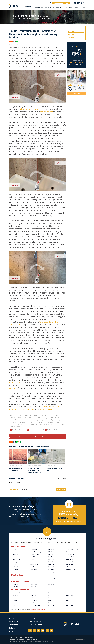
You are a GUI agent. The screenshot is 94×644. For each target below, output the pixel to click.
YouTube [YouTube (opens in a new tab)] (43, 630)
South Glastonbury (72, 549)
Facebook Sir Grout (19, 430)
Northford (51, 595)
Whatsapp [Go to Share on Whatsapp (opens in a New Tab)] (17, 42)
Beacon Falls (16, 593)
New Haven (34, 603)
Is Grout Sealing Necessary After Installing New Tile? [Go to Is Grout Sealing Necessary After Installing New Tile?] (34, 471)
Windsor (69, 567)
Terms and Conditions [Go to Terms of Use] (32, 640)
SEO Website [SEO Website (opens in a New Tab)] (75, 639)
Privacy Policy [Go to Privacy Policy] (21, 640)
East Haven (16, 603)
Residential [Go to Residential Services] (39, 7)
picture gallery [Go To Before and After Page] (46, 112)
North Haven (52, 593)
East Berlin (34, 549)
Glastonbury (34, 564)
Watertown (34, 578)
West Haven (70, 598)
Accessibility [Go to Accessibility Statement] (12, 640)
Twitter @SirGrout (47, 409)
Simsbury (51, 572)
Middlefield (52, 549)
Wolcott (69, 600)
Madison (33, 595)
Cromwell (16, 569)
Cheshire (15, 600)
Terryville (15, 578)
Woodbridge (70, 603)
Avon (14, 549)
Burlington (16, 562)
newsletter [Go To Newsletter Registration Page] (13, 388)
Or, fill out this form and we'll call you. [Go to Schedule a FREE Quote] (69, 522)
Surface (71, 37)
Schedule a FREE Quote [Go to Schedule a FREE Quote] (61, 3)
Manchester (34, 569)
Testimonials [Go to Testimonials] (73, 7)
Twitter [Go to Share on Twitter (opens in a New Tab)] (15, 42)
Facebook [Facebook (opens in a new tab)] (34, 630)
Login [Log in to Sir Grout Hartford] (10, 489)
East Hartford (35, 554)
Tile (18, 436)
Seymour (51, 605)
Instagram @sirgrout (25, 409)
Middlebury (34, 598)
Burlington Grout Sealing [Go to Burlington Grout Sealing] (29, 109)
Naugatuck (34, 600)
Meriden (33, 572)
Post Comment (61, 489)
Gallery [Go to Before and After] (58, 7)
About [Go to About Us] (65, 7)
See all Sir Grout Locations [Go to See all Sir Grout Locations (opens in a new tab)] (39, 609)
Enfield (32, 559)
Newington (52, 559)
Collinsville (16, 567)
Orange (51, 598)
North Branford (35, 605)
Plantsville (51, 564)
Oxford (50, 600)
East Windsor (34, 557)
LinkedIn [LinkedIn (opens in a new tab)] (47, 630)
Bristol (14, 557)
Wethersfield (70, 564)
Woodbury (52, 578)
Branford (15, 598)
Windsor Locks (71, 569)
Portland (51, 567)
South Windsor (71, 552)
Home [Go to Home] (10, 27)
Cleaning (27, 436)
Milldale (51, 554)
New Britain (52, 557)
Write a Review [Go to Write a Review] (50, 3)
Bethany (15, 595)
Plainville (51, 562)
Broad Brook (16, 559)
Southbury (69, 593)
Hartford (33, 567)
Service (71, 34)
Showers (58, 436)
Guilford (15, 605)
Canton (15, 564)
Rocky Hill (51, 569)
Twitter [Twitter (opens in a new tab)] (39, 630)
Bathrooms (13, 438)
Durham (15, 572)
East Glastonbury (36, 552)
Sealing (33, 436)
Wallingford (70, 559)
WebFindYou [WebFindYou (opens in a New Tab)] (82, 639)
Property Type (73, 31)
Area (70, 28)
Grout (22, 436)
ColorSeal (39, 436)
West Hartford (71, 562)
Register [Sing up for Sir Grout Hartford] (16, 489)
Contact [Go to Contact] (82, 7)
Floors (53, 436)
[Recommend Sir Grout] (76, 82)
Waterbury (70, 595)
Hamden (33, 593)
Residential (47, 436)
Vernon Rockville (71, 557)
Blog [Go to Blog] (15, 27)
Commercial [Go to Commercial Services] (50, 7)
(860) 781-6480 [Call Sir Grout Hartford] (79, 3)
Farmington (34, 562)
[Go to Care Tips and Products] (76, 55)
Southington (70, 554)
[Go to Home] (21, 6)
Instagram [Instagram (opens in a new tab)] (30, 630)
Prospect (51, 603)
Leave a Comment (17, 479)
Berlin (14, 552)
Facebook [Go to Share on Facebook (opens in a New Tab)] (14, 42)
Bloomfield (16, 554)
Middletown (52, 552)
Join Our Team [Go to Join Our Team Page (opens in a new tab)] (35, 625)
